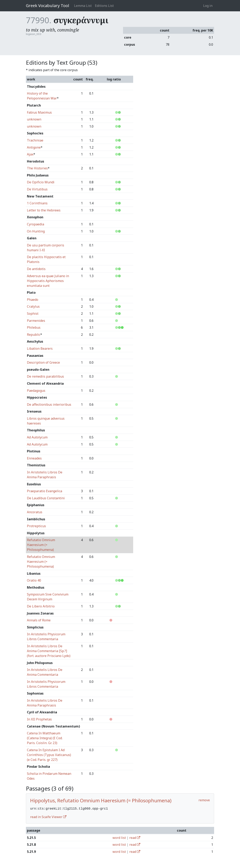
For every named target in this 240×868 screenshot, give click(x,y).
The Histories (37, 168)
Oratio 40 (34, 580)
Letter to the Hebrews (44, 210)
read (135, 837)
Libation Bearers (40, 348)
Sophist (33, 314)
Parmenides (36, 321)
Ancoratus (35, 512)
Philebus (34, 327)
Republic (34, 335)
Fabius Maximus (39, 112)
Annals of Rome (39, 620)
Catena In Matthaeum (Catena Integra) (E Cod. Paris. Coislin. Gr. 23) (45, 738)
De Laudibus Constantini (46, 498)
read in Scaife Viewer (48, 816)
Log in (208, 6)
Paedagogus (36, 391)
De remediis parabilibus (45, 376)
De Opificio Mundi (41, 182)
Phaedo (33, 300)
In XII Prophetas (39, 719)
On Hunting (36, 231)
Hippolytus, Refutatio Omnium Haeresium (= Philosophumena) (101, 800)
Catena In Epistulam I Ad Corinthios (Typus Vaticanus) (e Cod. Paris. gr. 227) (49, 755)
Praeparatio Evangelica (45, 491)
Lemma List (83, 6)
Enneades (34, 458)
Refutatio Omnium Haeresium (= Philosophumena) (41, 545)
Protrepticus (36, 526)
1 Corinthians (37, 203)
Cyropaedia (36, 224)
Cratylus (33, 306)
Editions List (104, 6)
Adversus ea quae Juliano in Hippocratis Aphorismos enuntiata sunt (48, 281)
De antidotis (36, 269)
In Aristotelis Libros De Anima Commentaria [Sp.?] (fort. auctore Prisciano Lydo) (49, 651)
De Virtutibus (37, 189)
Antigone (34, 147)
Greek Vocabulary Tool (48, 6)
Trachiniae (35, 140)
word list (119, 837)
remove (204, 800)
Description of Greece (43, 362)
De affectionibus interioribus (49, 404)
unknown (34, 119)
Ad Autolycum (37, 437)
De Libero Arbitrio (41, 606)
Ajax (30, 154)
